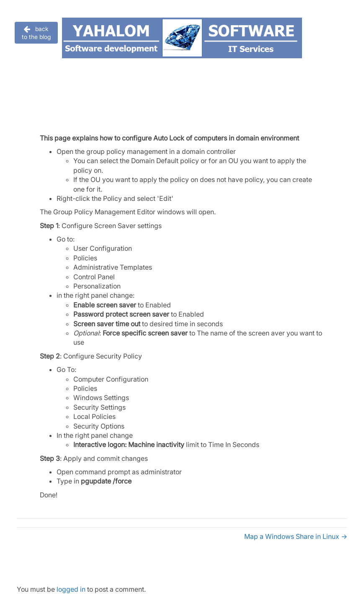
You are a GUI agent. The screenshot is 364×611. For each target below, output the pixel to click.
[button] (36, 33)
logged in (71, 589)
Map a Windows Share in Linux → (296, 536)
